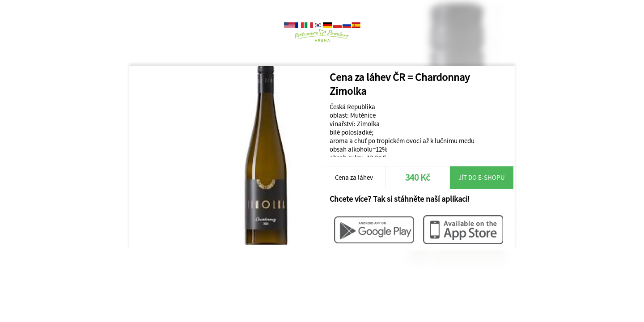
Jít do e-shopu (482, 177)
